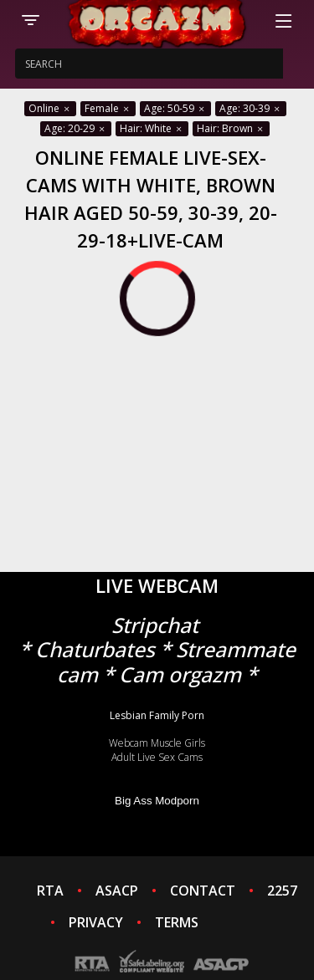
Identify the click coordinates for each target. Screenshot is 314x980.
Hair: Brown (231, 128)
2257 (282, 891)
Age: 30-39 (251, 108)
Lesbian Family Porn (157, 715)
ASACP (117, 891)
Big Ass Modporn (157, 801)
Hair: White (152, 128)
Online (50, 108)
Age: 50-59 (175, 108)
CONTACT (203, 891)
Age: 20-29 (76, 128)
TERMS (177, 922)
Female (108, 108)
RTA (50, 891)
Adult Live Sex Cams (157, 757)
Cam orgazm (180, 674)
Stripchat (155, 625)
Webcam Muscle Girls (157, 743)
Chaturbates (95, 649)
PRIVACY (96, 922)
